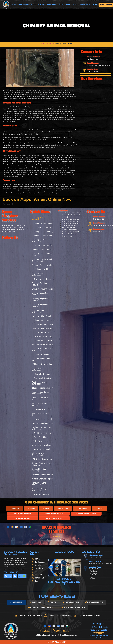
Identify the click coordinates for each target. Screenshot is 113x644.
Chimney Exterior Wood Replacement (42, 260)
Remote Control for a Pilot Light (41, 464)
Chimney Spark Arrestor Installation (42, 349)
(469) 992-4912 (95, 557)
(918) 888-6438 (93, 59)
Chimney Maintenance (42, 320)
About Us (71, 5)
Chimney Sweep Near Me (41, 359)
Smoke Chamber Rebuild (42, 475)
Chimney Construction (42, 236)
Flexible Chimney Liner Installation (41, 428)
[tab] (15, 509)
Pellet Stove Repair (42, 449)
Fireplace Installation (42, 409)
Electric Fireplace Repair (42, 388)
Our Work (40, 5)
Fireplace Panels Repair (42, 419)
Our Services (26, 5)
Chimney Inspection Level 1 (40, 294)
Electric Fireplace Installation (39, 383)
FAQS (61, 5)
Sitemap (66, 631)
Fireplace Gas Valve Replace (40, 404)
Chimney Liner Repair (42, 316)
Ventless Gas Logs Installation (39, 490)
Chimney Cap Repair (42, 228)
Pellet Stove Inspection (42, 441)
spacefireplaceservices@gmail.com (99, 65)
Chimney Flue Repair (42, 279)
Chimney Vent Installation (38, 369)
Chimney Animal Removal (39, 219)
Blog (95, 5)
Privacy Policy (45, 631)
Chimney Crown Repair (42, 246)
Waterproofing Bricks (42, 495)
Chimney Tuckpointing (42, 364)
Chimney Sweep (42, 354)
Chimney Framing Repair (42, 289)
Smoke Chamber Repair (42, 479)
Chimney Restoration (42, 336)
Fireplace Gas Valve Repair (40, 399)
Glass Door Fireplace (42, 437)
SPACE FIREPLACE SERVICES (99, 627)
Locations (52, 5)
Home (14, 5)
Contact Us (85, 5)
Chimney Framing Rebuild (39, 284)
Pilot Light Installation (42, 459)
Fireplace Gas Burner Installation (41, 393)
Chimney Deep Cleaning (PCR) (42, 254)
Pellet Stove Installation (42, 445)
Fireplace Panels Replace (42, 423)
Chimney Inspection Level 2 (40, 300)
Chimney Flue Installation (38, 274)
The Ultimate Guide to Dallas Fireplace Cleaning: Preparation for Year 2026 (72, 215)
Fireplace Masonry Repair (40, 414)
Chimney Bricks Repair (42, 224)
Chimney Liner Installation (38, 311)
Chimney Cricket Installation (39, 241)
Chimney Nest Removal (42, 328)
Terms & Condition (56, 631)
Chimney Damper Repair (42, 250)
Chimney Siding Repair (42, 340)
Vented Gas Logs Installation (39, 484)
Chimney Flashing (42, 269)
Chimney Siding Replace (42, 345)
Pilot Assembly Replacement (38, 454)
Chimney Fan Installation (42, 265)
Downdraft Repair (42, 374)
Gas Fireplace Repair (42, 433)
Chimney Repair (42, 332)
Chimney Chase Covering (42, 232)
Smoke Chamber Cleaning (39, 470)
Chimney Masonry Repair (42, 324)
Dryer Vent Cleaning (42, 378)
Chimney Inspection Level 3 (40, 305)
